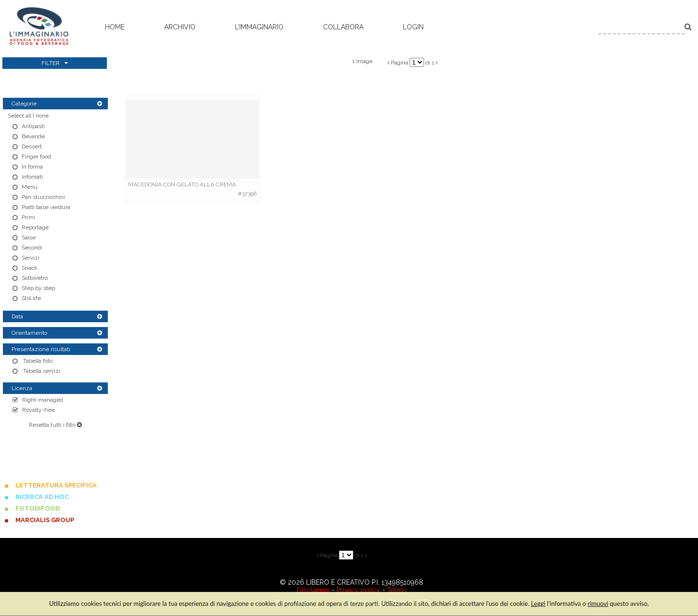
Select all (19, 116)
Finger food (36, 157)
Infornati (32, 177)
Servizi (31, 258)
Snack (30, 268)
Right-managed (43, 400)
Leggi (538, 603)
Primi (28, 217)
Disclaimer (313, 590)
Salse (29, 237)
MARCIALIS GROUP (45, 520)
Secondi (32, 248)
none (42, 116)
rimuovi (598, 603)
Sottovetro (35, 278)
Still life (31, 298)
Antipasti (33, 126)
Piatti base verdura (46, 207)
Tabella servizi (41, 371)
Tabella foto (37, 361)
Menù (30, 187)
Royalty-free (39, 410)
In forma (32, 167)
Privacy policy (358, 590)
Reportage (35, 227)
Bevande (33, 136)
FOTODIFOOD (38, 508)
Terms (397, 590)
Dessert (32, 146)
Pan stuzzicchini (43, 197)
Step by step (38, 288)
